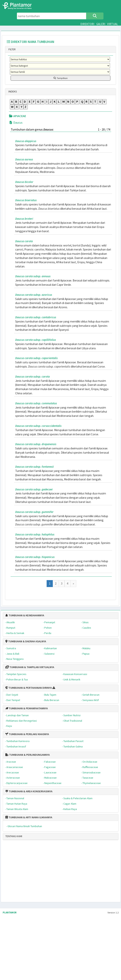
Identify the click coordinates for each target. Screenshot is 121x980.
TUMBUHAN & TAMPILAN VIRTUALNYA (30, 667)
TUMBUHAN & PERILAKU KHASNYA (27, 734)
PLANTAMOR (10, 913)
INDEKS (12, 91)
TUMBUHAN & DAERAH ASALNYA (26, 641)
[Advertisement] (52, 873)
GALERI (101, 24)
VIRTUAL (113, 24)
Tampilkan (61, 78)
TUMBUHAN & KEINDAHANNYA (25, 615)
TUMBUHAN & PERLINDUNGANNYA (28, 755)
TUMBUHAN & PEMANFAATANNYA (27, 708)
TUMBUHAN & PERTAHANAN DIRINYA (29, 688)
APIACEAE (17, 116)
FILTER (12, 49)
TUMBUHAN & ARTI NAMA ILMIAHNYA (29, 817)
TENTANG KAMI (14, 836)
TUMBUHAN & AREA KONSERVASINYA (29, 791)
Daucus (16, 122)
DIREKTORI (87, 24)
